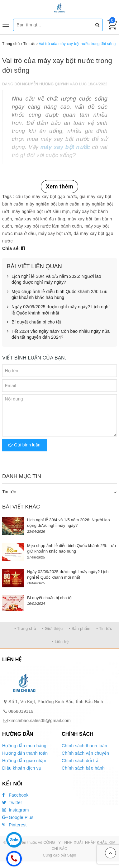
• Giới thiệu (52, 628)
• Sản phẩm (80, 628)
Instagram (16, 810)
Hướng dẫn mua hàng (24, 746)
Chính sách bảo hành (83, 768)
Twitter (12, 802)
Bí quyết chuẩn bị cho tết (34, 322)
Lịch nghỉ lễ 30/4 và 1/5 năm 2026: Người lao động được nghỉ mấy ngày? (54, 280)
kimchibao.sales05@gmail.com (40, 721)
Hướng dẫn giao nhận (24, 761)
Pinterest (14, 825)
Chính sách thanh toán (84, 746)
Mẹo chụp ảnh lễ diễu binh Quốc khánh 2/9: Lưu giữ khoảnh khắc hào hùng (57, 295)
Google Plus (18, 817)
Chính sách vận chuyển (85, 753)
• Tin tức (104, 628)
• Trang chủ (25, 628)
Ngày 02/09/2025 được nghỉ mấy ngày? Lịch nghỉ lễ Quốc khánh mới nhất (58, 310)
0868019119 (21, 711)
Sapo (71, 855)
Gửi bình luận (24, 445)
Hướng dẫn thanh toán (25, 753)
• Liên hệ (60, 642)
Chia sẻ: (11, 248)
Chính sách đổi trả (80, 761)
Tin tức (9, 492)
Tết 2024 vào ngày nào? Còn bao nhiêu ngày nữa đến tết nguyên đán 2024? (58, 335)
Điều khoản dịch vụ (22, 768)
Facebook (15, 795)
